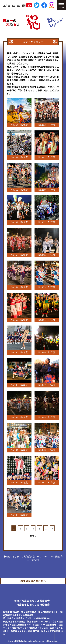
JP (4, 5)
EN (9, 5)
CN (14, 5)
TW (18, 5)
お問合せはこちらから (33, 581)
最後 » (33, 536)
